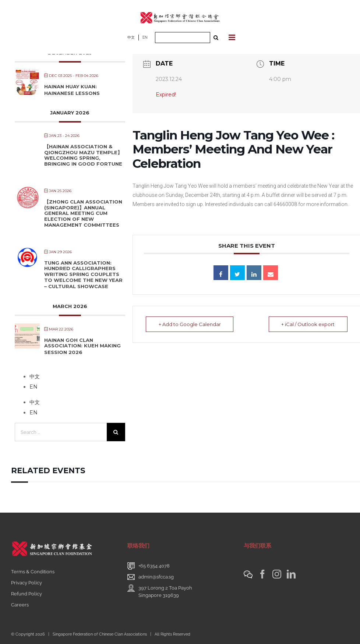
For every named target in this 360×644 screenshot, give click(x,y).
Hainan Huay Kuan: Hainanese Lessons (72, 90)
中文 (131, 37)
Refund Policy (27, 594)
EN (145, 37)
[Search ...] (183, 38)
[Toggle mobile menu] (232, 37)
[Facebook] (262, 574)
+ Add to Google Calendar (190, 324)
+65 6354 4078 (154, 566)
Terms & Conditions (33, 572)
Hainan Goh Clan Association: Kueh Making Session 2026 (82, 346)
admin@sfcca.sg (156, 577)
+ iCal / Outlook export (308, 324)
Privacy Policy (27, 583)
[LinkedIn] (291, 574)
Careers (20, 605)
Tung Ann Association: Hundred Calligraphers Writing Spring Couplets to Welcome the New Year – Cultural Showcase (83, 275)
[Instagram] (277, 574)
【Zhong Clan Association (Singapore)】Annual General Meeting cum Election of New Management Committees (83, 213)
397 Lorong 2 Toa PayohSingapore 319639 (165, 592)
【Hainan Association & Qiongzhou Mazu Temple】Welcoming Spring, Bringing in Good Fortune (83, 155)
